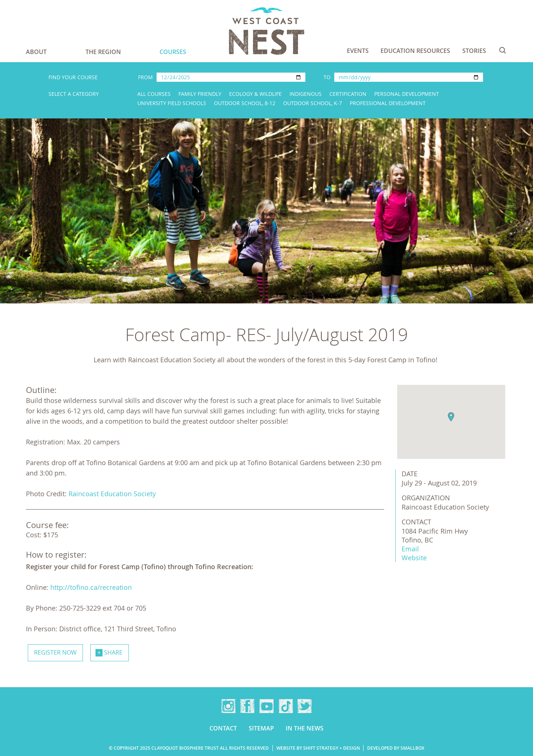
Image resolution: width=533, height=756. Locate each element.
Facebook (247, 706)
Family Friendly (200, 94)
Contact (223, 728)
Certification (348, 94)
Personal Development (407, 94)
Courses (173, 52)
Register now (55, 652)
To (327, 77)
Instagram (228, 706)
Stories (474, 51)
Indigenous (306, 94)
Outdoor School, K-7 (313, 103)
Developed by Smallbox (396, 748)
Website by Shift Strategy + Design (318, 748)
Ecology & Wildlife (255, 94)
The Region (103, 52)
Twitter (305, 706)
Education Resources (415, 51)
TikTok (286, 706)
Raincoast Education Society (112, 494)
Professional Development (388, 103)
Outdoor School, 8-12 (245, 103)
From (145, 77)
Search (503, 50)
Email (410, 549)
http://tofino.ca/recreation (91, 587)
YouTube (266, 706)
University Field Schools (172, 103)
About (36, 52)
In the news (305, 728)
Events (358, 51)
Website (414, 558)
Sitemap (261, 728)
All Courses (154, 94)
